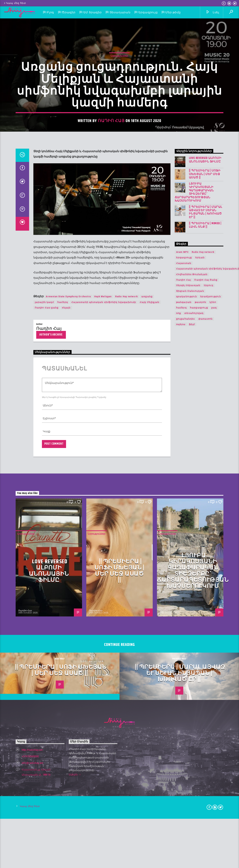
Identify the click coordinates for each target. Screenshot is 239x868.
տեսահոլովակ (194, 540)
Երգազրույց (148, 12)
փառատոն (205, 545)
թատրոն (200, 528)
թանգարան (184, 528)
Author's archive (51, 561)
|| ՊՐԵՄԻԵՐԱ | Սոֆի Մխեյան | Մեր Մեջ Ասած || (205, 401)
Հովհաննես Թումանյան (192, 501)
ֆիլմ (192, 551)
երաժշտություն (211, 523)
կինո (213, 528)
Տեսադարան (120, 12)
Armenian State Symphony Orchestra (68, 523)
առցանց (147, 523)
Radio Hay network (127, 523)
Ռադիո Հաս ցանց (47, 534)
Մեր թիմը (173, 12)
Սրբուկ (209, 512)
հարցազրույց (199, 534)
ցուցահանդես (186, 545)
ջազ (214, 534)
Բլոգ (50, 12)
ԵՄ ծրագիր (93, 12)
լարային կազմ (44, 528)
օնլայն (66, 534)
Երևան (200, 484)
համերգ (63, 528)
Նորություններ (119, 160)
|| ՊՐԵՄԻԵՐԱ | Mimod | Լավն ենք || (205, 451)
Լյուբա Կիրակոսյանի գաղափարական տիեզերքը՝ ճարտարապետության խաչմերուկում (194, 418)
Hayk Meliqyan (103, 523)
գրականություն (187, 523)
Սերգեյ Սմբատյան (188, 512)
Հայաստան (184, 489)
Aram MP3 (182, 478)
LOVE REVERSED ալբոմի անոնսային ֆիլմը (205, 386)
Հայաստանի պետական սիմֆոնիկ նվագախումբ (104, 528)
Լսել (212, 12)
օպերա (181, 551)
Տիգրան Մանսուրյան (190, 517)
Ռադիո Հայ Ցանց (206, 506)
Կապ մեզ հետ (15, 3)
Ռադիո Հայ (111, 225)
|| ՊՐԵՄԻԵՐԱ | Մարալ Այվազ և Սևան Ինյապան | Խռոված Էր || (206, 439)
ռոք (179, 540)
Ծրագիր (69, 12)
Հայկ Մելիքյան (150, 528)
